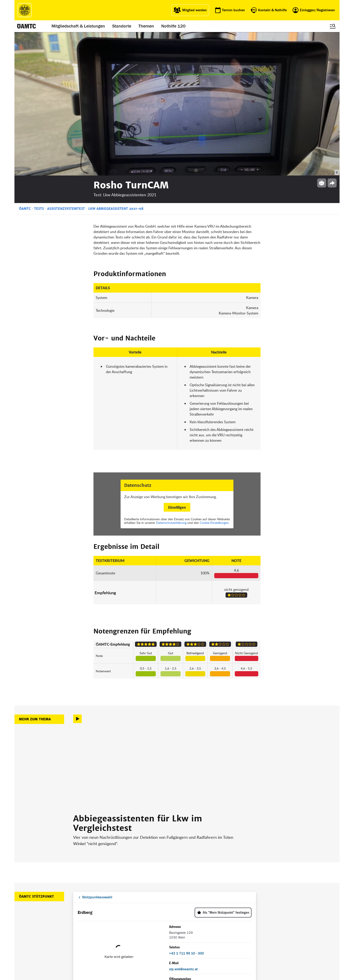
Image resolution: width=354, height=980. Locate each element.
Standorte (122, 26)
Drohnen (153, 933)
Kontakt (184, 938)
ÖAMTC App (155, 916)
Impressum (218, 916)
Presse (183, 922)
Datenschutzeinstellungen (228, 938)
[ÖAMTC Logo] (25, 10)
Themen (146, 26)
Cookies (216, 944)
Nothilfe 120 (173, 26)
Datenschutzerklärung (171, 379)
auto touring (123, 916)
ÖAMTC (25, 65)
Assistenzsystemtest (66, 65)
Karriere (184, 927)
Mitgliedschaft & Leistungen (78, 26)
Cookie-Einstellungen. (215, 379)
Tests (39, 65)
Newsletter (186, 933)
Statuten (216, 922)
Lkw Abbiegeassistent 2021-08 (116, 65)
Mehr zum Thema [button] (35, 576)
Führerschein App (159, 922)
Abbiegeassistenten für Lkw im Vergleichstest (138, 680)
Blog (182, 916)
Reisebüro (122, 943)
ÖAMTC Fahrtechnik (128, 922)
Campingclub (124, 927)
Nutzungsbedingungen (226, 927)
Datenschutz (219, 933)
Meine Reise (155, 927)
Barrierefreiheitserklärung (228, 949)
